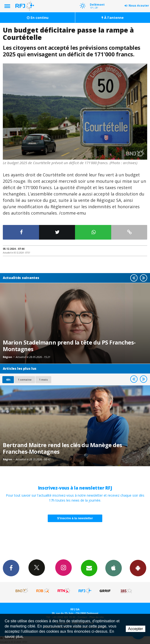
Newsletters (89, 568)
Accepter (136, 629)
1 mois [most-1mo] (43, 380)
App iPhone (114, 568)
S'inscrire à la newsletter (75, 518)
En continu (38, 18)
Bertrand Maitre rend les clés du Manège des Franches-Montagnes (62, 448)
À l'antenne (113, 18)
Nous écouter (139, 6)
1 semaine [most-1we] (25, 380)
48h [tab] (8, 380)
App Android (138, 568)
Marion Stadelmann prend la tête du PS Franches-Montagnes (69, 346)
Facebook (11, 568)
